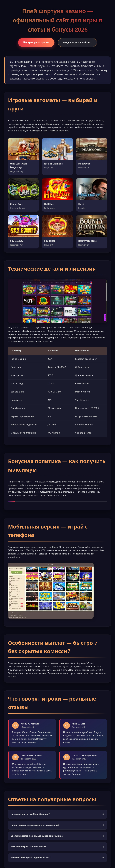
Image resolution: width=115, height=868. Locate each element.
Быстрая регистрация (36, 42)
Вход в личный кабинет (77, 43)
